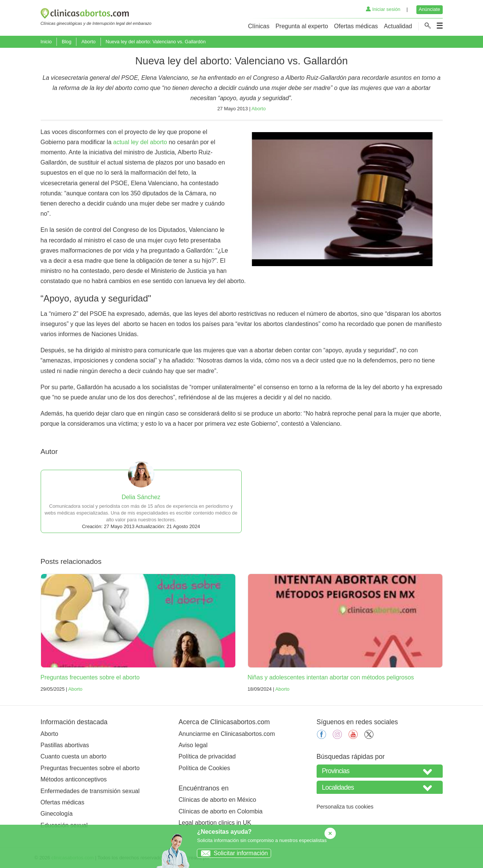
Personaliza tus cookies (345, 807)
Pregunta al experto (302, 26)
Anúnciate (429, 9)
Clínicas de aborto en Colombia (220, 811)
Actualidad (398, 26)
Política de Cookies (204, 768)
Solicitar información (232, 853)
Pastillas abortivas (65, 745)
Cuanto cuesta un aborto (74, 756)
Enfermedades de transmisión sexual (90, 791)
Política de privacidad (207, 756)
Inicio (46, 42)
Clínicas (259, 26)
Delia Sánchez (141, 497)
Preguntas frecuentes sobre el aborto (90, 677)
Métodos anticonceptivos (74, 779)
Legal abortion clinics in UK (215, 823)
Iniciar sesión (383, 9)
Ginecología (57, 814)
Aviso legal (193, 745)
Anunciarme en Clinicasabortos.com (227, 734)
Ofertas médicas (356, 26)
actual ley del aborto (140, 142)
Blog (67, 42)
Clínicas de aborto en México (217, 800)
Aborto (88, 42)
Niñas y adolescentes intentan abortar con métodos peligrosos (331, 677)
